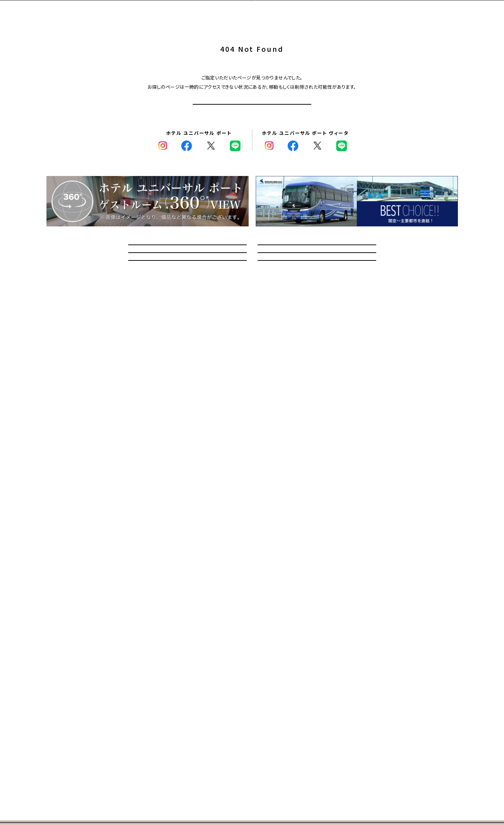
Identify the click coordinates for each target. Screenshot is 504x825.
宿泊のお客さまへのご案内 (317, 289)
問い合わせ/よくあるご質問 (187, 289)
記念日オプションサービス (187, 354)
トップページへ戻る (252, 117)
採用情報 (317, 354)
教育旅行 (187, 321)
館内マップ (317, 321)
